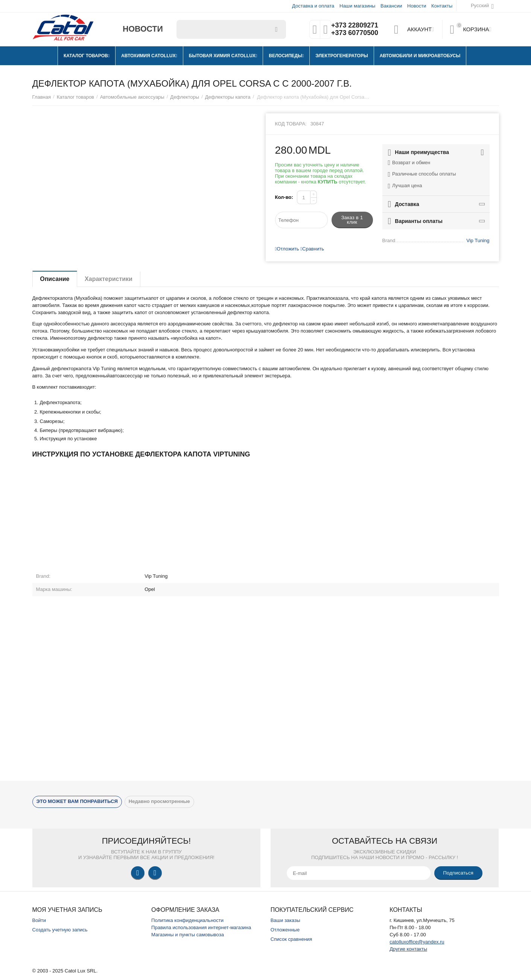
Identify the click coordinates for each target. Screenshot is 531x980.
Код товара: (291, 124)
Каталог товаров (75, 97)
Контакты (442, 6)
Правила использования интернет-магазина (201, 927)
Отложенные (285, 930)
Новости (417, 6)
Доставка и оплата (313, 6)
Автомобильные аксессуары (132, 97)
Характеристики (109, 279)
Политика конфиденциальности (187, 920)
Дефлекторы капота (228, 97)
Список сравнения (291, 939)
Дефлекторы (185, 97)
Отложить (287, 249)
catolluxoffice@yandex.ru (417, 942)
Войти (39, 920)
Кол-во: (284, 197)
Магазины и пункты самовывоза (188, 935)
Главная (42, 97)
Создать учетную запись (60, 930)
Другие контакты (408, 949)
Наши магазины (357, 6)
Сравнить (312, 249)
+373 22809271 (355, 26)
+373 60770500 (355, 33)
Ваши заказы (285, 920)
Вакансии (391, 6)
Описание (55, 279)
